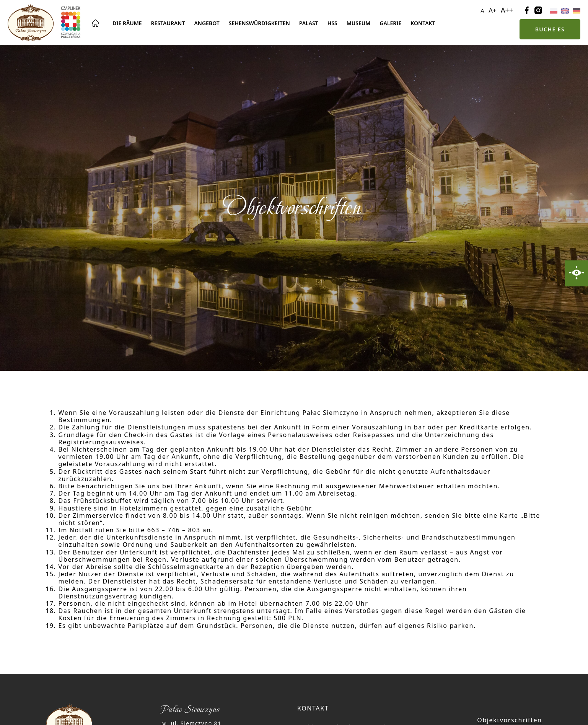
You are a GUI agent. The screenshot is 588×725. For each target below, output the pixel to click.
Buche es (550, 29)
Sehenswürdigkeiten (259, 23)
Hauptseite (96, 23)
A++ (507, 10)
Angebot (207, 23)
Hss (332, 23)
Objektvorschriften (509, 720)
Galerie (390, 23)
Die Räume (127, 23)
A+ (493, 10)
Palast (309, 23)
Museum (358, 23)
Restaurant (168, 23)
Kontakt (423, 23)
